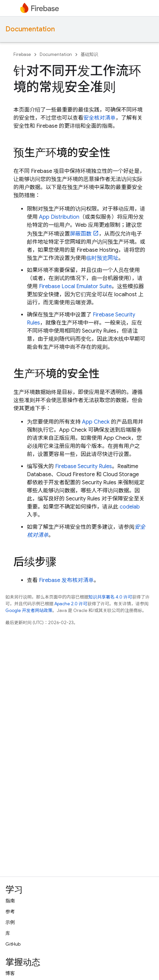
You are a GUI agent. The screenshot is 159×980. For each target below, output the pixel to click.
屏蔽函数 (81, 234)
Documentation (30, 29)
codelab (130, 507)
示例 (10, 922)
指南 (10, 901)
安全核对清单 (100, 118)
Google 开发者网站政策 (29, 610)
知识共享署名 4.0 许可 (110, 597)
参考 (10, 912)
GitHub (13, 944)
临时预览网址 (102, 258)
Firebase (22, 54)
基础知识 (89, 54)
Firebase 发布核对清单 (66, 580)
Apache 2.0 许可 (71, 604)
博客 (10, 973)
